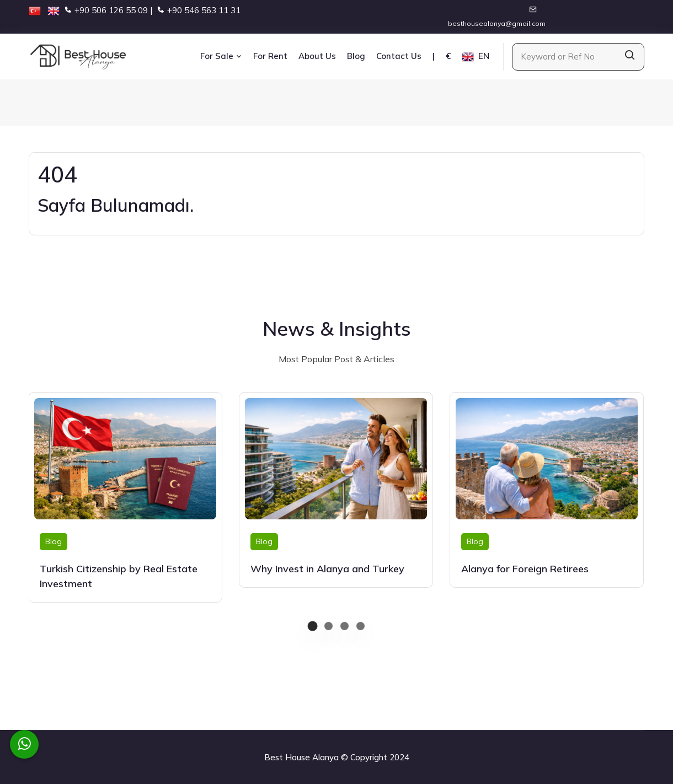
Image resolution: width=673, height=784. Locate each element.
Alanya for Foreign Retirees (525, 569)
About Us (317, 56)
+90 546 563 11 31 (204, 10)
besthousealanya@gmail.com (497, 23)
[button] (313, 626)
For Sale (221, 56)
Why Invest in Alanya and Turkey (327, 569)
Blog (356, 56)
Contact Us (399, 56)
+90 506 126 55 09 (111, 10)
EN (476, 57)
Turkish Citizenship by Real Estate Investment (119, 576)
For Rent (270, 56)
